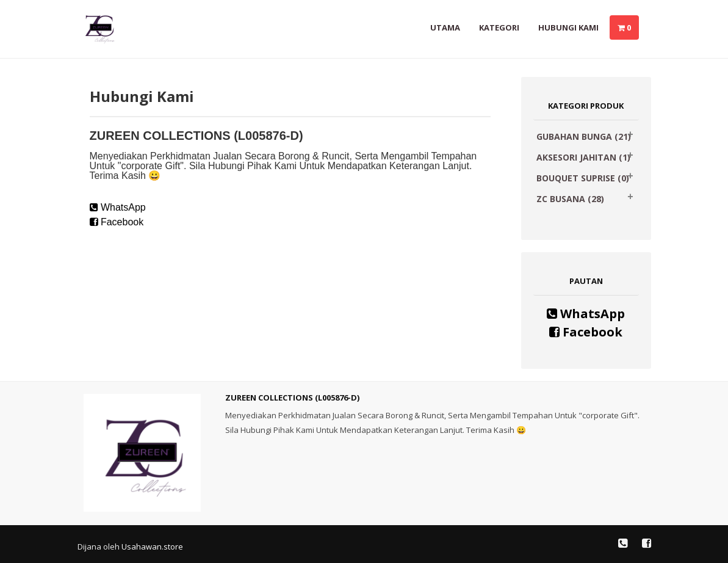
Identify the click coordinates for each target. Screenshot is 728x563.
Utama (445, 27)
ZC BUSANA (570, 199)
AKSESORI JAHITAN (583, 157)
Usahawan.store (152, 547)
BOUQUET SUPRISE (583, 178)
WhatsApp (118, 207)
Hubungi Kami (568, 27)
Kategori (499, 27)
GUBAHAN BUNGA (584, 136)
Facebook (117, 222)
